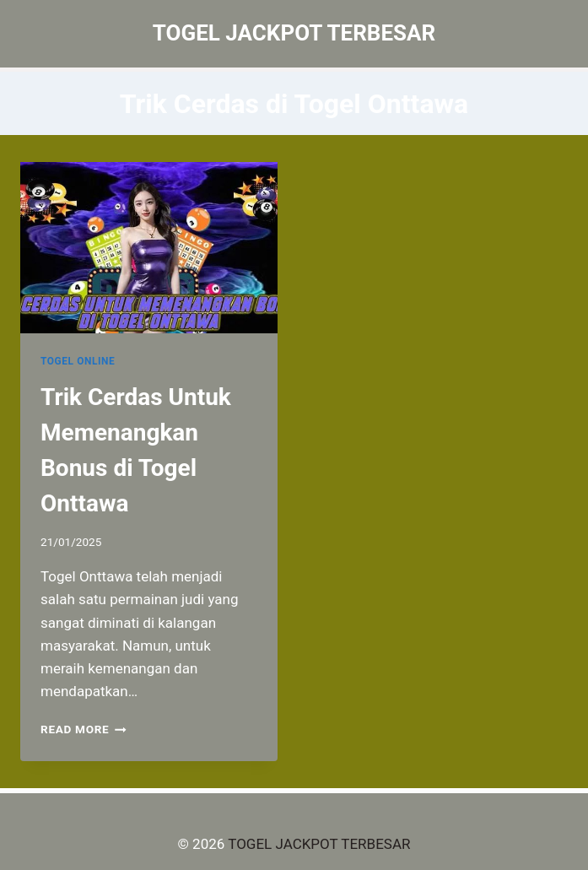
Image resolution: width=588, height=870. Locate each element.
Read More (84, 729)
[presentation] (149, 248)
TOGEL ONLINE (78, 361)
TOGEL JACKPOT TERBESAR (319, 844)
